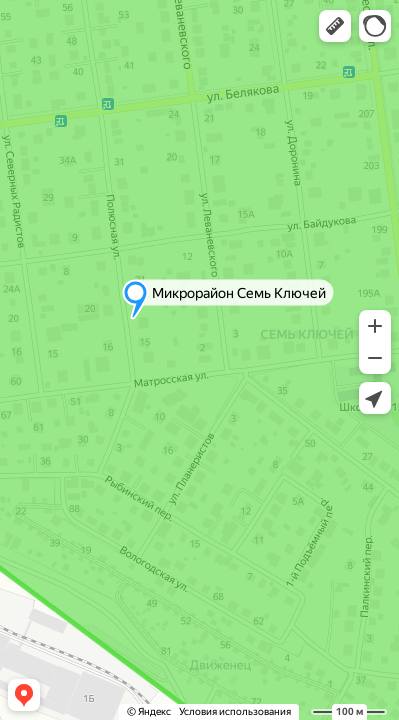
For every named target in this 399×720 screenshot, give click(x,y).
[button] (335, 26)
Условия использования (235, 711)
